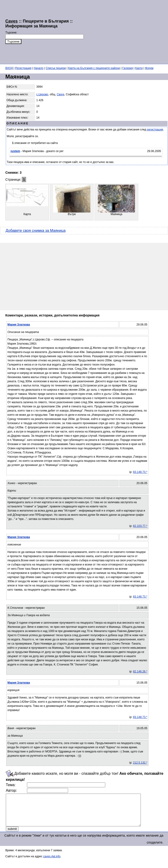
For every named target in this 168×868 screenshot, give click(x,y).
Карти (139, 68)
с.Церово (42, 94)
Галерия (128, 68)
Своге (60, 94)
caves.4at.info (52, 863)
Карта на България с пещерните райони (94, 68)
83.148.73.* (140, 472)
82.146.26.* (140, 672)
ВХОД (9, 68)
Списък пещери (56, 68)
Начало (39, 68)
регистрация (155, 130)
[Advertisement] (113, 31)
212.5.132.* (140, 763)
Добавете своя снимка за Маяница (36, 231)
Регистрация (23, 68)
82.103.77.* (140, 526)
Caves (12, 21)
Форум (149, 68)
